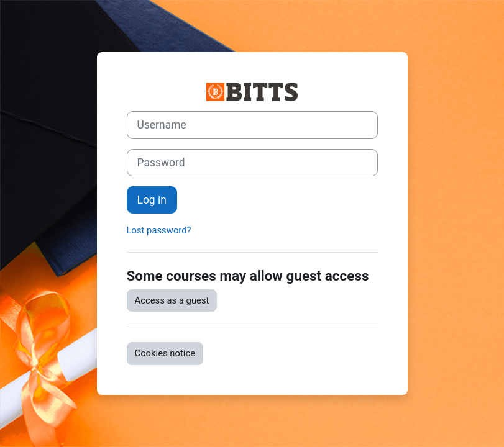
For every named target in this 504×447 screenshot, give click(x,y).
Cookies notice (165, 353)
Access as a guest (172, 300)
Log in (152, 200)
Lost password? (159, 230)
